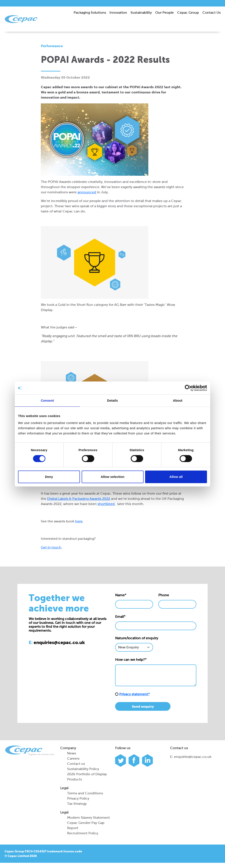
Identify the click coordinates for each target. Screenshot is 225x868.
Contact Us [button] (212, 12)
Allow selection (112, 477)
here (79, 521)
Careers (73, 758)
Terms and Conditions (85, 793)
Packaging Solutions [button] (90, 12)
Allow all (176, 477)
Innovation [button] (118, 12)
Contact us (76, 764)
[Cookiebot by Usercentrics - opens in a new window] (188, 388)
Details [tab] (112, 400)
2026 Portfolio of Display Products (87, 777)
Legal (64, 788)
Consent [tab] (47, 400)
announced (87, 192)
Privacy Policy (78, 798)
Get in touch (51, 547)
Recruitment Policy (83, 833)
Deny (49, 477)
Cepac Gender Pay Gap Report (86, 825)
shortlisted (106, 504)
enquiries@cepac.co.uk (193, 757)
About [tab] (178, 400)
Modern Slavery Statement (89, 817)
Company (68, 748)
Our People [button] (165, 12)
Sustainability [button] (141, 12)
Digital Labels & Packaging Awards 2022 (79, 499)
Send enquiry (143, 706)
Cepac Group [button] (188, 12)
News (72, 753)
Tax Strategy (77, 804)
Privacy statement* (134, 694)
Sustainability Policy (83, 769)
